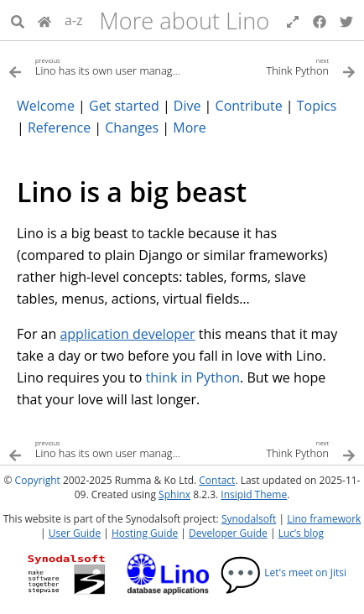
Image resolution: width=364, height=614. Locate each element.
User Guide (75, 533)
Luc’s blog (301, 533)
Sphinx (174, 494)
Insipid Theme (254, 494)
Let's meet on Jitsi (283, 572)
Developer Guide (228, 533)
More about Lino (184, 21)
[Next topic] (269, 66)
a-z (74, 20)
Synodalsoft (249, 519)
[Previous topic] (95, 66)
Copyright (38, 480)
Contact (217, 480)
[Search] (18, 20)
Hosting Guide (145, 533)
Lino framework (324, 519)
